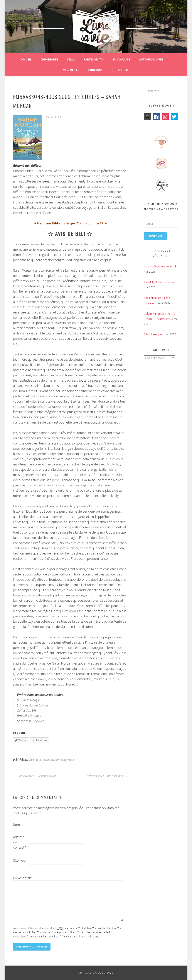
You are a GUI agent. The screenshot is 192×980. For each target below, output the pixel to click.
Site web (19, 860)
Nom (18, 825)
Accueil (26, 59)
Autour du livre (151, 59)
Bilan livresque (153, 334)
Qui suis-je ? (121, 70)
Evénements (70, 70)
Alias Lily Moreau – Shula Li (160, 282)
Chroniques (49, 59)
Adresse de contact (20, 842)
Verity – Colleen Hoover (158, 266)
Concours (96, 70)
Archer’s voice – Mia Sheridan (107, 776)
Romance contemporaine (59, 760)
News (71, 59)
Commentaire (20, 878)
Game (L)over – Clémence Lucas (35, 776)
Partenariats (94, 59)
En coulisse (121, 59)
